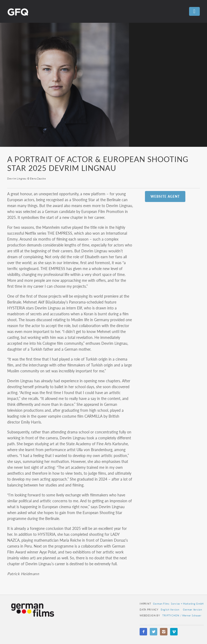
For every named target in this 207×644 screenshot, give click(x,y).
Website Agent (165, 196)
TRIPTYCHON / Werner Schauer (182, 615)
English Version (170, 610)
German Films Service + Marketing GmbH (178, 604)
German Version (193, 610)
